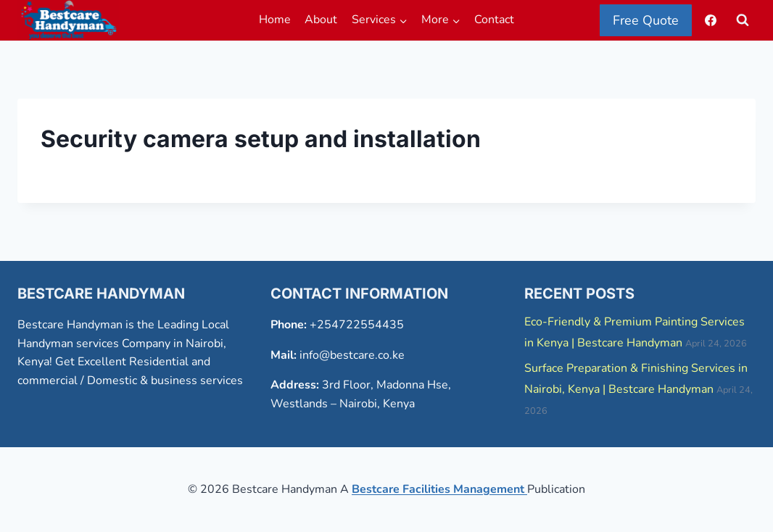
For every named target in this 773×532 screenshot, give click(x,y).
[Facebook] (711, 20)
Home (275, 20)
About (321, 20)
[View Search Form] (743, 20)
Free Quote (646, 20)
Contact (494, 20)
